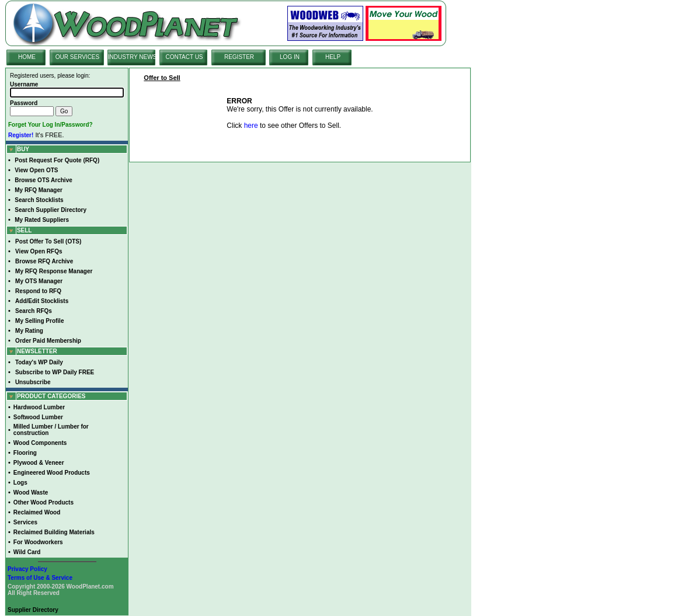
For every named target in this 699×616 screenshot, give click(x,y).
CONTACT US (184, 57)
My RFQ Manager (39, 190)
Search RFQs (34, 311)
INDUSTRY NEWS (133, 57)
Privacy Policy (27, 569)
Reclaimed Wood (37, 512)
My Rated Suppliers (42, 220)
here (251, 126)
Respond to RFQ (38, 291)
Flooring (25, 453)
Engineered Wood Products (52, 473)
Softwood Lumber (38, 417)
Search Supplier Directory (51, 210)
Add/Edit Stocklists (42, 301)
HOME (27, 57)
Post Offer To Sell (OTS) (48, 241)
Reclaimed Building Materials (54, 532)
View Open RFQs (39, 251)
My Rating (29, 331)
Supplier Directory (33, 610)
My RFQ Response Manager (54, 271)
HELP (333, 57)
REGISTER (239, 57)
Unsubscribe (33, 382)
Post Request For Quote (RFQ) (57, 160)
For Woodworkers (38, 542)
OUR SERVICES (77, 57)
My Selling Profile (39, 321)
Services (25, 522)
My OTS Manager (39, 281)
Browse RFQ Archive (44, 261)
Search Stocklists (39, 200)
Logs (20, 483)
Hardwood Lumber (39, 407)
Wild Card (27, 552)
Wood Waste (31, 493)
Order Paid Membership (48, 341)
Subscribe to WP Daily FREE (55, 372)
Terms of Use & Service (40, 578)
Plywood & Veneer (39, 463)
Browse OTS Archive (44, 180)
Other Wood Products (44, 502)
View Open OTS (36, 170)
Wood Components (40, 443)
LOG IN (290, 57)
